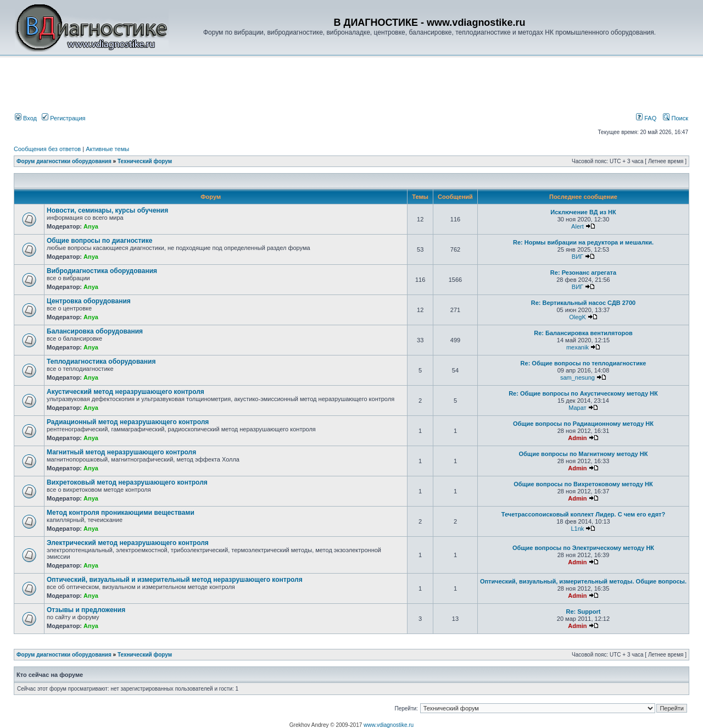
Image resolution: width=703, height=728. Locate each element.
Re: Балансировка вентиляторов (583, 333)
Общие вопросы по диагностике (99, 241)
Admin (577, 438)
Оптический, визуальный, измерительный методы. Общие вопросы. (583, 581)
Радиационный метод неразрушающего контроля (128, 422)
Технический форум (145, 161)
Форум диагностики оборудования (64, 161)
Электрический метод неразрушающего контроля (128, 543)
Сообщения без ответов (47, 149)
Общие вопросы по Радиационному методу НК (583, 424)
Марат (577, 408)
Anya (91, 226)
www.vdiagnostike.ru (389, 725)
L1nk (578, 529)
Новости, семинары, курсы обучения (107, 210)
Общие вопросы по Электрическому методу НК (583, 548)
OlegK (578, 317)
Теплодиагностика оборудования (101, 362)
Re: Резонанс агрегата (583, 273)
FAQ (646, 118)
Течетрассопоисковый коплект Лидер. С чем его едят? (583, 514)
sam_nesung (578, 377)
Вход (26, 118)
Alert (578, 226)
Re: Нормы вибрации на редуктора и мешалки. (583, 242)
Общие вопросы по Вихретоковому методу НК (583, 484)
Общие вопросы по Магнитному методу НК (584, 454)
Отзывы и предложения (86, 610)
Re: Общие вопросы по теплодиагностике (584, 363)
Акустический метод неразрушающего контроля (125, 392)
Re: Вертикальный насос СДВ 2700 (584, 303)
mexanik (578, 347)
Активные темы (107, 149)
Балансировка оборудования (95, 331)
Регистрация (63, 118)
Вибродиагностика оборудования (102, 271)
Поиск (676, 118)
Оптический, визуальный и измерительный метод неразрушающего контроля (175, 580)
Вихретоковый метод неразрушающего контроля (127, 482)
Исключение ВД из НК (583, 212)
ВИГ (578, 257)
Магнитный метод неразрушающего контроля (121, 452)
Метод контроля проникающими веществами (121, 513)
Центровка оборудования (89, 301)
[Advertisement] (200, 86)
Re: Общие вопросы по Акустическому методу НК (583, 393)
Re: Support (583, 612)
